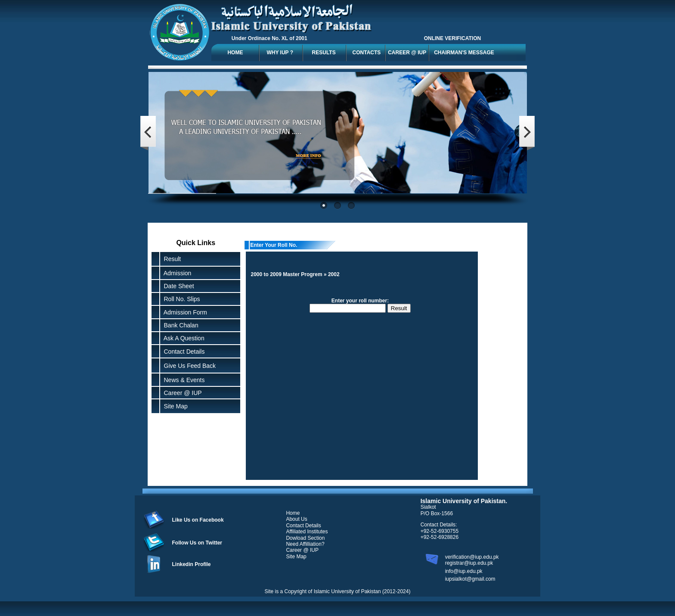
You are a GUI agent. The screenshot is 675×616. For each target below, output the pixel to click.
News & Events (183, 380)
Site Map (174, 406)
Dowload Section (305, 538)
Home (293, 513)
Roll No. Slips (180, 299)
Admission (176, 273)
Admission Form (184, 312)
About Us (296, 519)
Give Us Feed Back (188, 366)
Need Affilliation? (305, 544)
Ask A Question (183, 338)
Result (173, 259)
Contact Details (183, 352)
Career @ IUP (181, 393)
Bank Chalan (180, 325)
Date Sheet (177, 286)
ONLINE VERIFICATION (452, 38)
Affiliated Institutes (307, 532)
